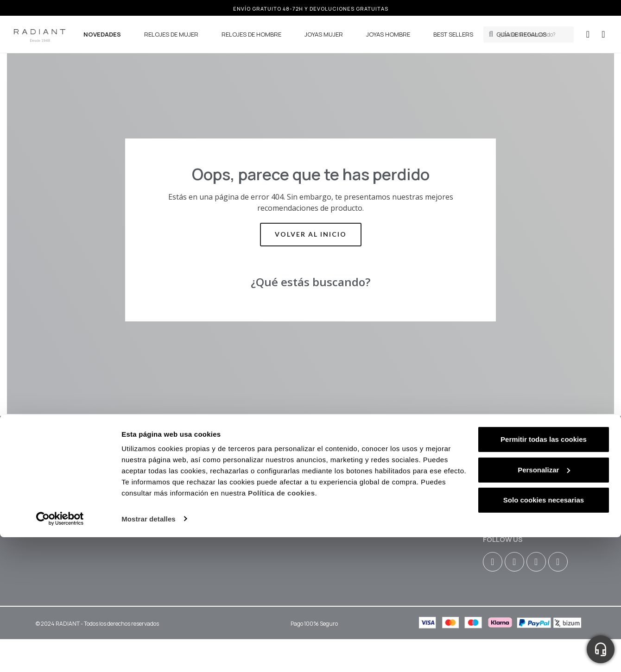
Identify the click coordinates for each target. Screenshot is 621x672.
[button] (603, 34)
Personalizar (544, 343)
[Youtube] (536, 562)
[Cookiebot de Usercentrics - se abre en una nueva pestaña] (60, 393)
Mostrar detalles (149, 393)
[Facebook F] (514, 562)
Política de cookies (282, 367)
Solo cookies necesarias (544, 374)
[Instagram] (493, 562)
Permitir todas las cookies (544, 313)
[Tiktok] (558, 562)
